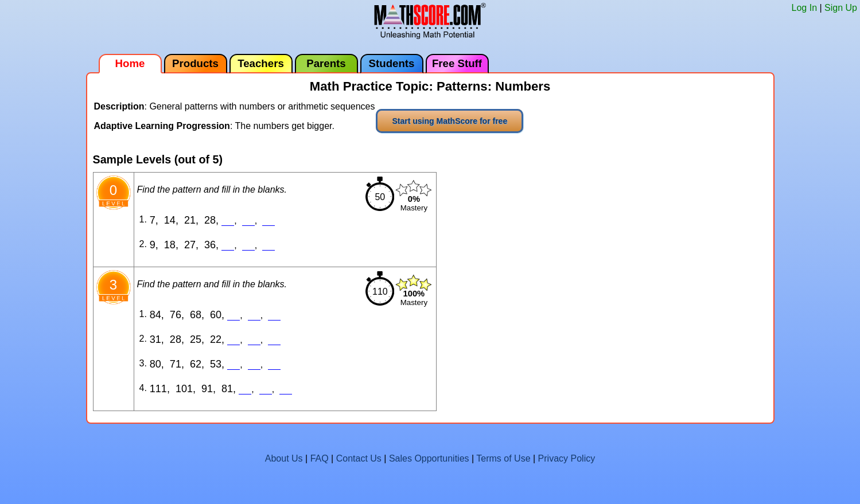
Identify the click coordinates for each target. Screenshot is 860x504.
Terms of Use (503, 458)
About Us (284, 458)
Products (195, 63)
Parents (326, 63)
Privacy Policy (567, 458)
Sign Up (841, 8)
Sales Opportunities (429, 458)
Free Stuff (457, 63)
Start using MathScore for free (450, 121)
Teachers (261, 63)
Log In (804, 8)
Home (130, 63)
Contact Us (359, 458)
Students (392, 63)
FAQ (320, 458)
